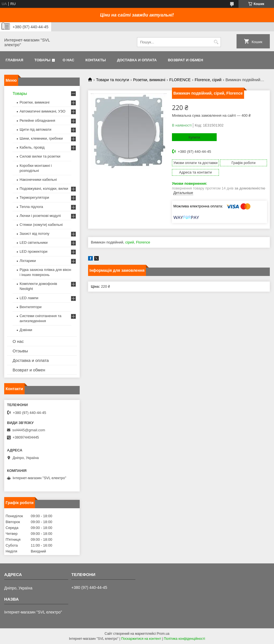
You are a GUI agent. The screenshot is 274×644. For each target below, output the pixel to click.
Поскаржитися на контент (141, 639)
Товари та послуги (112, 80)
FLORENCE (180, 80)
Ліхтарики (28, 261)
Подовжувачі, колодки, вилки (44, 188)
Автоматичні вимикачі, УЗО (42, 111)
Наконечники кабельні (38, 180)
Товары (42, 60)
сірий (130, 242)
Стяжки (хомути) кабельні (41, 225)
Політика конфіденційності (185, 639)
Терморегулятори (34, 197)
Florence (143, 242)
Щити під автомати (35, 129)
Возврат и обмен (185, 60)
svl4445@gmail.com (29, 430)
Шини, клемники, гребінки (41, 138)
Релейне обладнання (37, 120)
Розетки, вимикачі (149, 80)
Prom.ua (163, 634)
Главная (14, 60)
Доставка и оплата (137, 60)
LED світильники (34, 243)
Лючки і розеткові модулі (40, 216)
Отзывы (20, 351)
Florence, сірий (208, 80)
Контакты (96, 60)
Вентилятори (30, 307)
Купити (194, 137)
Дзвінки (26, 330)
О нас (68, 60)
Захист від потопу (34, 234)
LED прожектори (34, 251)
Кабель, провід (32, 147)
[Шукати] (216, 42)
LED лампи (29, 298)
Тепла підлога (31, 207)
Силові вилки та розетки (40, 156)
